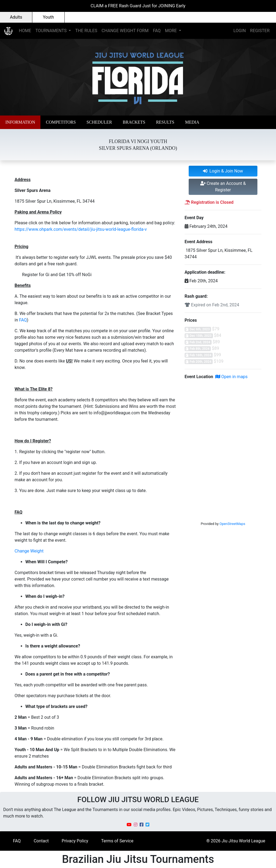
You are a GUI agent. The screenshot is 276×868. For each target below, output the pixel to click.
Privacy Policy (75, 841)
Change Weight (29, 551)
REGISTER (260, 31)
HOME (25, 31)
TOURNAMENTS (51, 31)
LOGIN (240, 31)
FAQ (157, 31)
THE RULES (86, 31)
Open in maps (232, 377)
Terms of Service (117, 841)
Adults (16, 17)
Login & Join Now (223, 171)
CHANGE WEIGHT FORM (125, 31)
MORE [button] (171, 31)
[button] (20, 122)
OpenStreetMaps (232, 524)
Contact (41, 841)
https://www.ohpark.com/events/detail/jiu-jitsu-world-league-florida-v (81, 229)
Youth (48, 17)
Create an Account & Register (223, 187)
